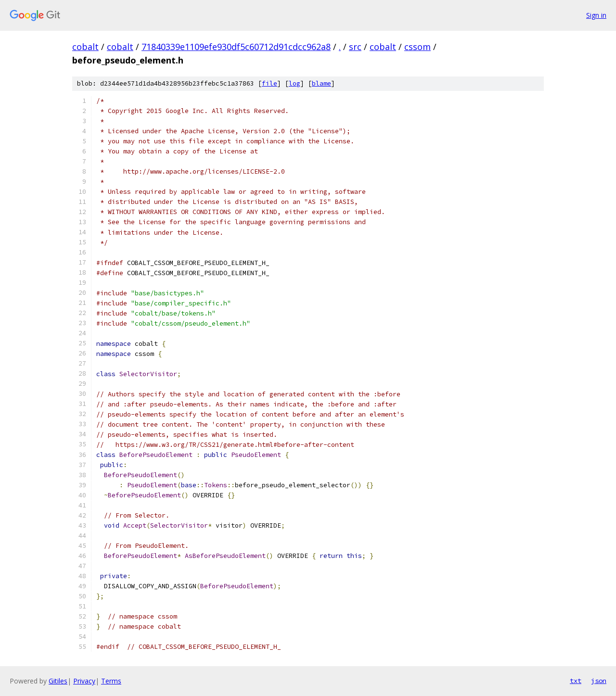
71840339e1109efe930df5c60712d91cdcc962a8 (236, 47)
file (269, 83)
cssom (417, 47)
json (599, 681)
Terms (111, 681)
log (295, 83)
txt (576, 681)
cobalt (85, 47)
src (355, 47)
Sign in (596, 15)
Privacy (84, 681)
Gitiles (58, 681)
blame (321, 83)
